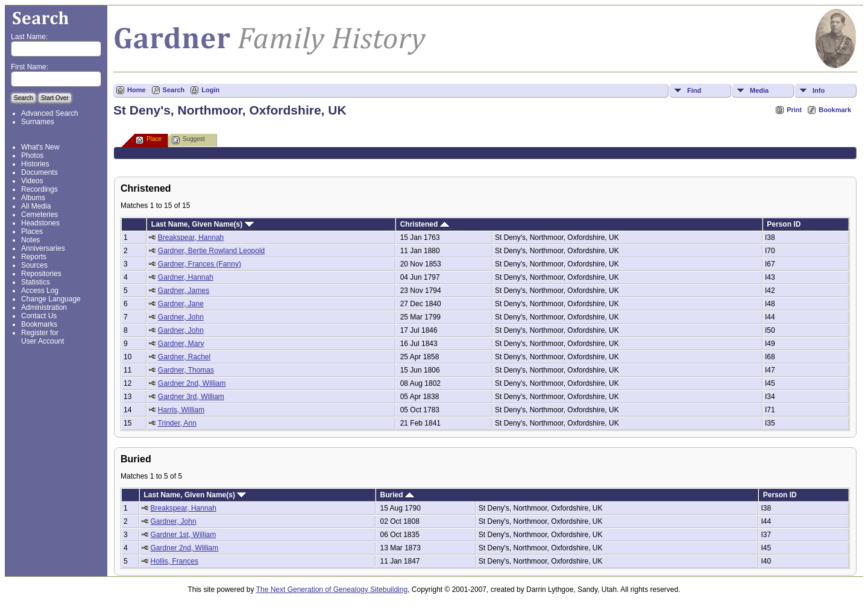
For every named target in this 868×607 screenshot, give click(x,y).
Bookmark (835, 110)
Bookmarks (39, 324)
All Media (36, 206)
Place (149, 140)
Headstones (40, 223)
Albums (33, 198)
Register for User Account (42, 337)
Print (794, 110)
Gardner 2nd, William (192, 383)
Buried (397, 495)
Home (137, 90)
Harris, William (181, 410)
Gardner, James (184, 291)
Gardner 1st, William (184, 535)
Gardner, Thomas (186, 370)
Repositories (41, 274)
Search (174, 90)
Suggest (188, 140)
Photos (32, 156)
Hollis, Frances (175, 561)
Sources (34, 265)
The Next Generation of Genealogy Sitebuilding (332, 590)
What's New (40, 147)
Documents (39, 172)
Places (32, 231)
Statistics (36, 282)
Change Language (51, 299)
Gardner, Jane (181, 304)
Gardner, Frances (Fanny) (200, 264)
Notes (30, 240)
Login (210, 90)
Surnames (38, 122)
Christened (425, 224)
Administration (44, 307)
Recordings (39, 189)
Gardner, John (181, 317)
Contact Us (39, 316)
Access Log (40, 291)
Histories (35, 164)
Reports (34, 257)
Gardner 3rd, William (191, 397)
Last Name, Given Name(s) (203, 224)
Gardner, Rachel (184, 357)
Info (819, 90)
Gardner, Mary (181, 344)
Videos (32, 181)
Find (694, 90)
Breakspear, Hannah (191, 237)
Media (759, 90)
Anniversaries (43, 248)
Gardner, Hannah (186, 277)
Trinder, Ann (177, 423)
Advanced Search (50, 113)
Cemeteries (39, 215)
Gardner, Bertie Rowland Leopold (211, 251)
